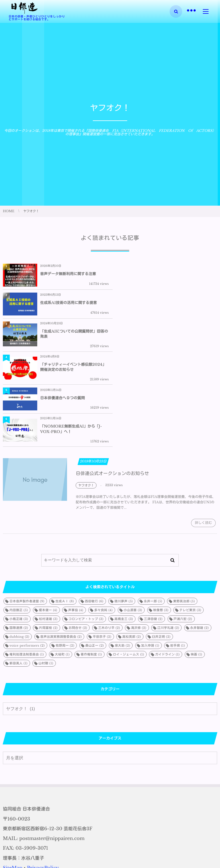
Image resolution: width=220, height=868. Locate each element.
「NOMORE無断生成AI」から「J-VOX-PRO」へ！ (178, 338)
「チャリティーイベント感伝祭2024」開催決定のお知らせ (173, 305)
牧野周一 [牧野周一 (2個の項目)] (65, 555)
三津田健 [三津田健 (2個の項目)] (153, 528)
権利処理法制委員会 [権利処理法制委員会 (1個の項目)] (27, 563)
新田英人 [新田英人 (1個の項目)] (18, 572)
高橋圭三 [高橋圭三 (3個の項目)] (124, 528)
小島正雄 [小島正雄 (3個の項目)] (19, 528)
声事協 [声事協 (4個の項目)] (76, 519)
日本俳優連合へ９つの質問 (62, 338)
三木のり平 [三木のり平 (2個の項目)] (109, 537)
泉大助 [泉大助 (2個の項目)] (122, 555)
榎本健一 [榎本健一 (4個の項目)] (48, 519)
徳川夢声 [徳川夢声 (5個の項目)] (123, 510)
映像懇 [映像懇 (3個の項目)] (161, 519)
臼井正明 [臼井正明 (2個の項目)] (161, 546)
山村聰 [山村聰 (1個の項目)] (46, 572)
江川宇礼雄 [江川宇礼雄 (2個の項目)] (168, 537)
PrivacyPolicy (43, 777)
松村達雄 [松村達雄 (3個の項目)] (48, 528)
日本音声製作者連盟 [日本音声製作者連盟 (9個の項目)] (27, 510)
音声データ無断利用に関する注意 (68, 274)
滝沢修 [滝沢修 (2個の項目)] (139, 537)
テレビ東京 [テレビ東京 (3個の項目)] (190, 519)
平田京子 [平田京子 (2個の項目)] (102, 546)
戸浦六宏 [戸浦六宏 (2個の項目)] (183, 528)
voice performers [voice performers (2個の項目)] (27, 555)
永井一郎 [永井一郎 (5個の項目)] (153, 510)
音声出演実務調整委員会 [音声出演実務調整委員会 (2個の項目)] (61, 546)
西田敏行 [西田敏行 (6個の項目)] (94, 510)
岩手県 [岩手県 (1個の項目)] (177, 555)
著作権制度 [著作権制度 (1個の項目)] (91, 563)
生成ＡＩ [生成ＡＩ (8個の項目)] (64, 510)
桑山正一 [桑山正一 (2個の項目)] (95, 555)
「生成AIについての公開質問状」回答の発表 (72, 305)
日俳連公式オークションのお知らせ (112, 386)
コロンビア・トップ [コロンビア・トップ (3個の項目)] (86, 528)
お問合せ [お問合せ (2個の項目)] (78, 537)
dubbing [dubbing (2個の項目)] (19, 546)
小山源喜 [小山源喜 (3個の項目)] (133, 519)
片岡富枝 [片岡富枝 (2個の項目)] (48, 537)
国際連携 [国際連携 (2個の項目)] (19, 537)
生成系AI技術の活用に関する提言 (176, 274)
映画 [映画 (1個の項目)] (197, 563)
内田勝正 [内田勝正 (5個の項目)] (19, 519)
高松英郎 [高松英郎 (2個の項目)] (132, 546)
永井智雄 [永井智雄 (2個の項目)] (200, 537)
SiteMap (13, 777)
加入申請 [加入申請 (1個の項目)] (150, 555)
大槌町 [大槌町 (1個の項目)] (62, 563)
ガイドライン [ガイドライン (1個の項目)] (167, 563)
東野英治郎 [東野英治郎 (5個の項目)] (184, 510)
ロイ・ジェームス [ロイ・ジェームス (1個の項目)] (128, 563)
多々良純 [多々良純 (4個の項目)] (103, 519)
